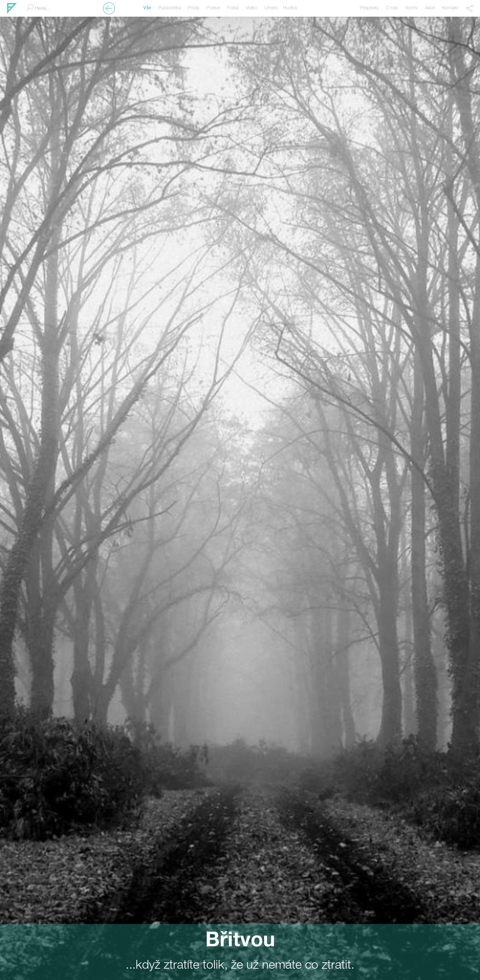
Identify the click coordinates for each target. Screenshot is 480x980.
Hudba (290, 8)
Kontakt (450, 8)
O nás (392, 8)
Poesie (213, 8)
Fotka (233, 8)
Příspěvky (369, 8)
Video (251, 8)
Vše (147, 8)
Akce (430, 8)
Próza (193, 8)
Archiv (411, 8)
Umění (271, 8)
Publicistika (169, 8)
